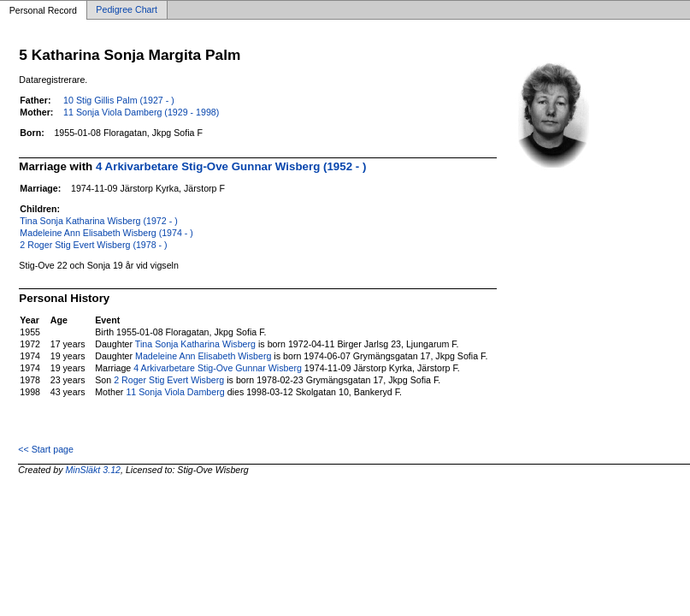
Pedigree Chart (127, 10)
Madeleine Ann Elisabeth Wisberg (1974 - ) (106, 233)
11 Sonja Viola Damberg (175, 392)
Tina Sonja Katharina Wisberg (195, 344)
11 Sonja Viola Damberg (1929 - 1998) (141, 112)
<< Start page (46, 449)
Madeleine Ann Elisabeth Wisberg (203, 356)
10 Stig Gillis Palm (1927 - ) (119, 100)
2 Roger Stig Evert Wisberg (169, 380)
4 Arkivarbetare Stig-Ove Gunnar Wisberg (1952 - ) (231, 166)
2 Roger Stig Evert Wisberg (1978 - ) (93, 245)
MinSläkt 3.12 (93, 470)
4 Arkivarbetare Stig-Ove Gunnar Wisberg (218, 368)
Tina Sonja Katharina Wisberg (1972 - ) (98, 221)
